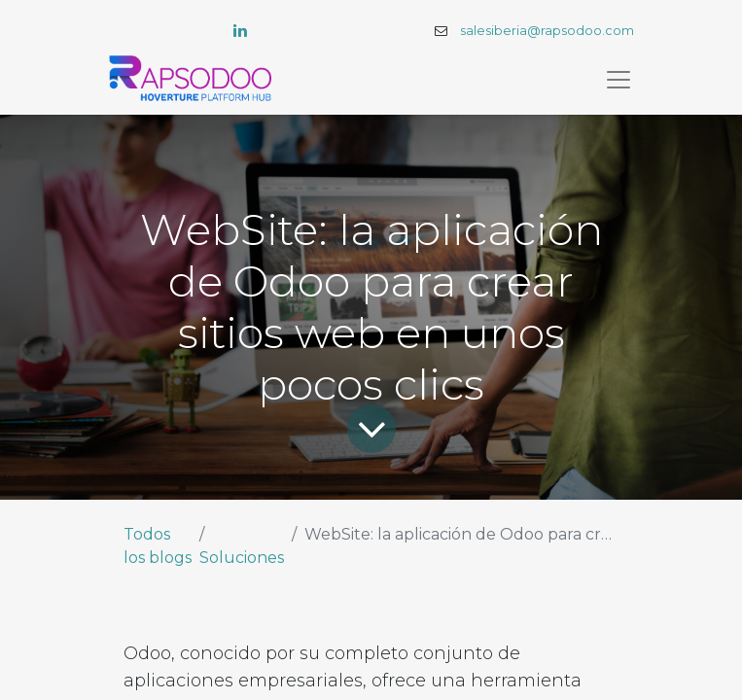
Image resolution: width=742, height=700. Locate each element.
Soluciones (242, 558)
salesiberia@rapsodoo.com (547, 31)
